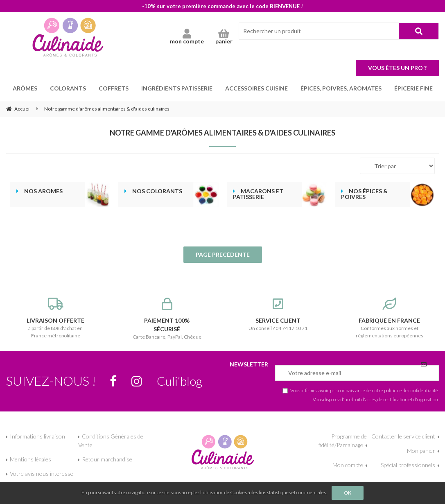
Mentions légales (30, 459)
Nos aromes (43, 191)
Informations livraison (37, 436)
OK (348, 493)
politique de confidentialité (411, 390)
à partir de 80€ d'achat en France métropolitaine (56, 318)
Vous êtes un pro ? (397, 68)
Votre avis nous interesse (42, 473)
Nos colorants (157, 191)
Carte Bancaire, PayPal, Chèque (167, 319)
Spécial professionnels (408, 465)
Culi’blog (180, 381)
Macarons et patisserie (258, 194)
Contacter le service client (403, 436)
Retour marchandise (107, 459)
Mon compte (348, 465)
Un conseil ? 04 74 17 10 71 (278, 314)
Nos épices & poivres (364, 194)
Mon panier (421, 451)
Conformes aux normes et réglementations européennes (389, 318)
